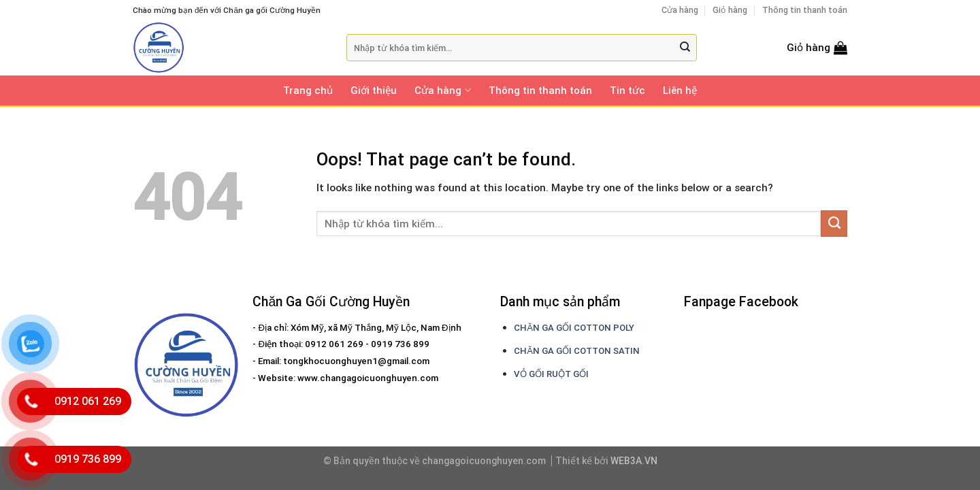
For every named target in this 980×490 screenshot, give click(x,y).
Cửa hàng (680, 10)
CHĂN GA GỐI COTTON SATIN (577, 351)
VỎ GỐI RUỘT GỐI (551, 374)
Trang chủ (308, 91)
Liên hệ (680, 91)
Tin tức (627, 91)
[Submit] (685, 48)
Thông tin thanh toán (805, 10)
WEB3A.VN (634, 461)
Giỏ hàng (730, 10)
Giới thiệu (374, 91)
